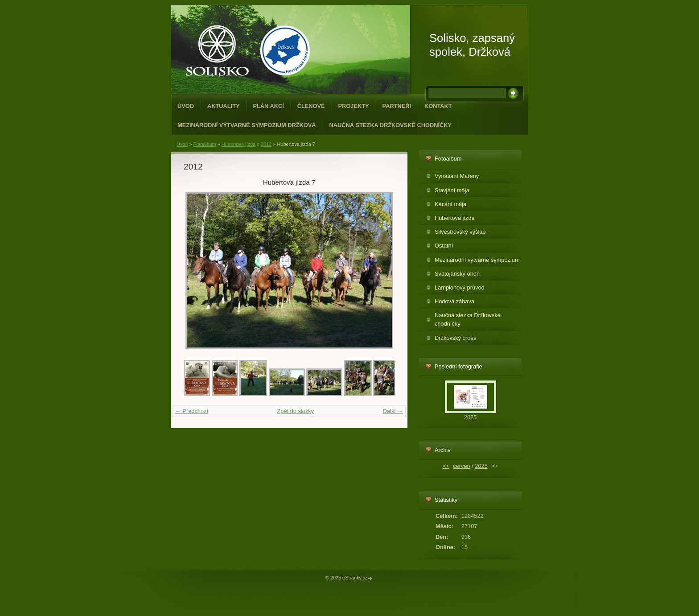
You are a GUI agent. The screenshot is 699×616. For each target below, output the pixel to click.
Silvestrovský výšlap (460, 232)
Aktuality (224, 106)
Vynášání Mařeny (457, 176)
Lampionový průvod (460, 287)
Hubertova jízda (238, 144)
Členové (311, 106)
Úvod (186, 106)
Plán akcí (269, 106)
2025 (470, 417)
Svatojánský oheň (457, 274)
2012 (266, 144)
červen (461, 466)
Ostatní (444, 246)
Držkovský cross (455, 338)
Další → (393, 411)
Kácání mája (450, 204)
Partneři (397, 106)
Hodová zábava (454, 301)
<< (446, 466)
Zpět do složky (295, 411)
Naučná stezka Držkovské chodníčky (390, 125)
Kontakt (438, 106)
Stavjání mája (452, 190)
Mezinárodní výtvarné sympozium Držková (247, 125)
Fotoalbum (204, 144)
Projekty (354, 106)
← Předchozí (192, 411)
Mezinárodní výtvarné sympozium (477, 260)
